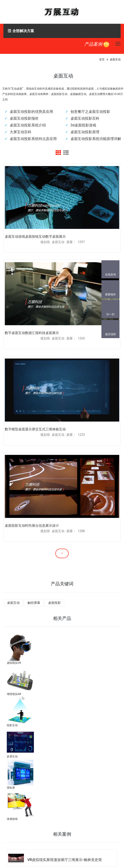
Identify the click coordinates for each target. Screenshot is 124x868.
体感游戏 (12, 819)
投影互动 (12, 725)
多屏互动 (12, 757)
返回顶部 (110, 334)
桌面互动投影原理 (85, 132)
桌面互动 (13, 603)
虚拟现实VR (14, 663)
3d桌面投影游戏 (83, 125)
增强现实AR (14, 694)
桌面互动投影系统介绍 (28, 125)
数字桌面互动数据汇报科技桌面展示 (32, 333)
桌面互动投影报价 (24, 118)
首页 (102, 59)
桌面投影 (54, 603)
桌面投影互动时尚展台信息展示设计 (32, 526)
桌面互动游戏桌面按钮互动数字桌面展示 (35, 237)
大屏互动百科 (21, 132)
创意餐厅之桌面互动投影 (90, 112)
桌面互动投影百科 (85, 118)
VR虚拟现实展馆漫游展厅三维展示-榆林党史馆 (65, 860)
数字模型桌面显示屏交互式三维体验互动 (35, 429)
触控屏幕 (34, 603)
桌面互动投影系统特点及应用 (33, 139)
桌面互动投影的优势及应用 (31, 112)
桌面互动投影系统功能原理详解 (96, 139)
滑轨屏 (11, 788)
